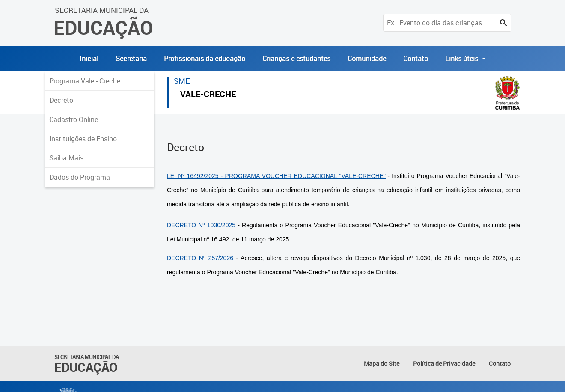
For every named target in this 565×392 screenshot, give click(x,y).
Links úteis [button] (462, 59)
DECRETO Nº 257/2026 (200, 258)
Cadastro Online (74, 119)
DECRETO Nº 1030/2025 (201, 225)
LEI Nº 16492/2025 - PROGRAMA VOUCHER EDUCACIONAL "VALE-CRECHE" (276, 176)
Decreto (61, 100)
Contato (416, 59)
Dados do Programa (80, 177)
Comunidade (367, 59)
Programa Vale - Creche (85, 81)
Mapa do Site (382, 364)
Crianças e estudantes (296, 59)
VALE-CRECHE (208, 95)
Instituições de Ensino (83, 139)
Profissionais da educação (205, 59)
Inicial (89, 59)
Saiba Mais (66, 158)
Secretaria (131, 59)
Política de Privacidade (444, 364)
